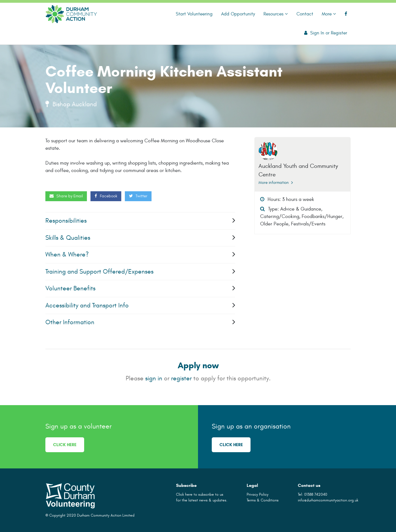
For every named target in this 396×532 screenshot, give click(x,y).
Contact (305, 14)
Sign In (317, 33)
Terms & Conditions (263, 500)
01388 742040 (316, 494)
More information (276, 183)
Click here (65, 445)
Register (339, 33)
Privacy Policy (258, 494)
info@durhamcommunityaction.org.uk (328, 500)
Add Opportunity (238, 14)
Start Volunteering (194, 14)
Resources (276, 14)
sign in (154, 378)
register (181, 378)
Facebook (106, 196)
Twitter (138, 196)
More (329, 14)
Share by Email (66, 196)
